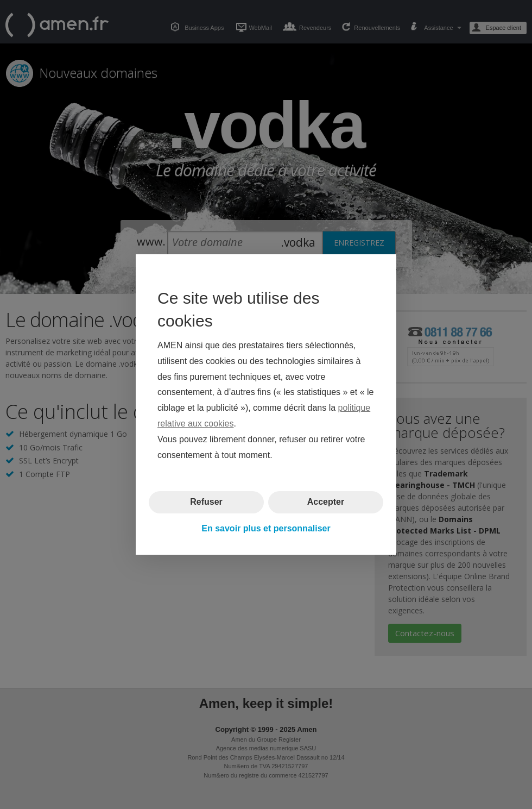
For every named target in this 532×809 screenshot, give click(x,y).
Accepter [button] (326, 502)
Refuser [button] (206, 502)
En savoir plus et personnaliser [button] (266, 528)
